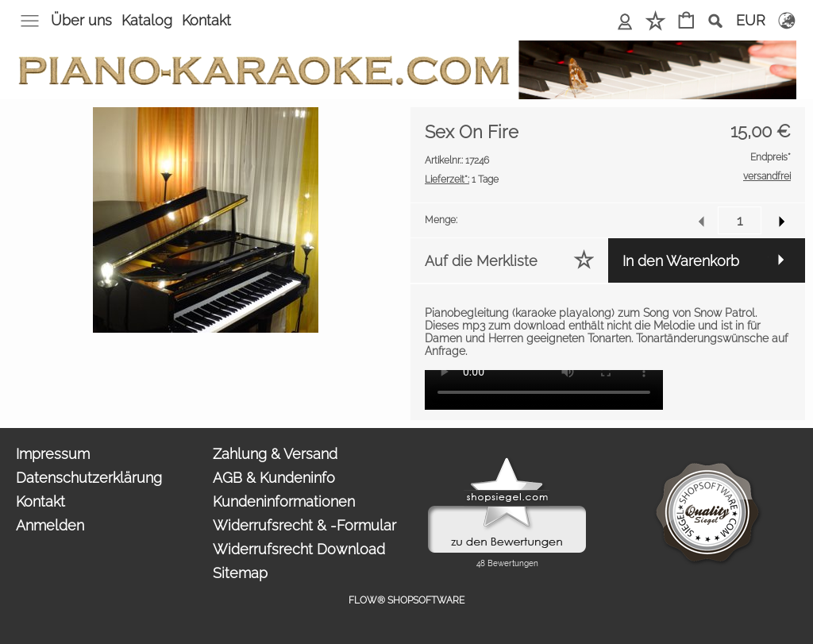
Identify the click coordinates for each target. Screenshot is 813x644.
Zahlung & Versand (275, 454)
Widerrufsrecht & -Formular (304, 525)
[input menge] (740, 220)
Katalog (147, 20)
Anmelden (625, 20)
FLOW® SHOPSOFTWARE (406, 600)
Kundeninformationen (284, 501)
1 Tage (462, 179)
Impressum (53, 454)
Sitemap (240, 573)
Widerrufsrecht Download (299, 549)
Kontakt (206, 20)
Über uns (81, 20)
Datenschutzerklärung (89, 478)
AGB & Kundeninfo (274, 478)
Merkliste (655, 20)
